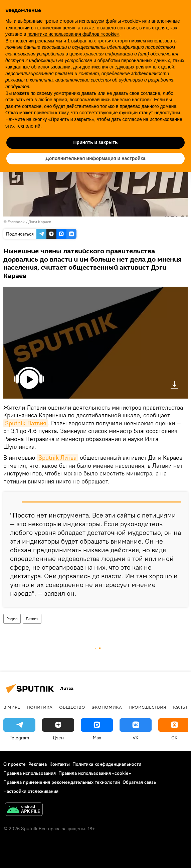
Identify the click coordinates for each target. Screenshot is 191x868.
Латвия (32, 619)
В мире (12, 707)
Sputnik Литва (57, 458)
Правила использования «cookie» (95, 773)
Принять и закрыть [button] (95, 142)
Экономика (107, 707)
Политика (40, 707)
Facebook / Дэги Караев (29, 222)
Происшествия (147, 707)
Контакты (60, 764)
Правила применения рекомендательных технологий (62, 782)
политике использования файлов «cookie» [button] (73, 34)
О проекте (15, 764)
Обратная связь (139, 782)
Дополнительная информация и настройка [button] (96, 158)
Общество (72, 707)
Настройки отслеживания (31, 791)
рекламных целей (155, 67)
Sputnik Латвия (26, 423)
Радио (12, 619)
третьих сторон (114, 41)
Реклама (38, 764)
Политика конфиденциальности (107, 764)
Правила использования (30, 773)
